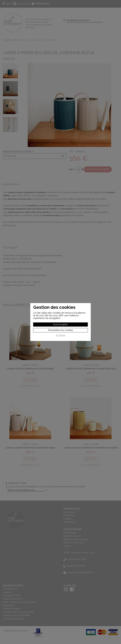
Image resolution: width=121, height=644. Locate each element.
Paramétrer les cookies (60, 330)
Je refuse (60, 335)
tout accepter (60, 324)
